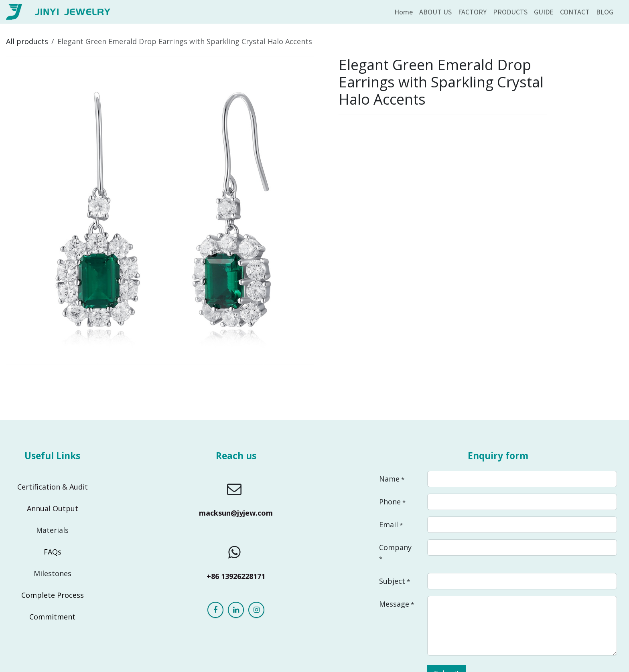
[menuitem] (404, 12)
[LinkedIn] (236, 610)
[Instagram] (256, 610)
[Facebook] (215, 610)
